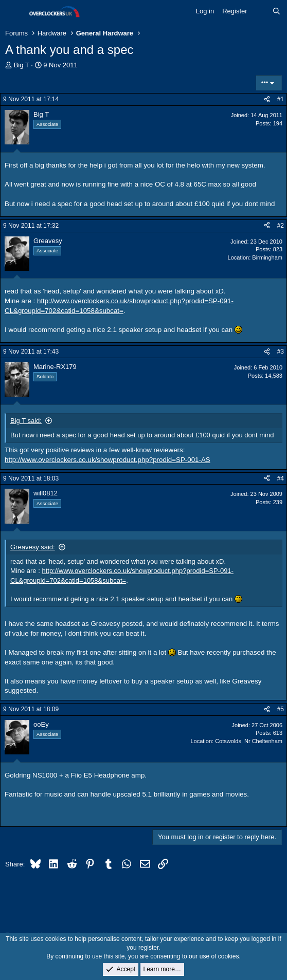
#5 (281, 709)
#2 (281, 226)
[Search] (276, 11)
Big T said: (26, 421)
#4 (281, 478)
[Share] (267, 99)
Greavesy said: (33, 547)
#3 (281, 352)
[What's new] (260, 11)
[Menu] (14, 12)
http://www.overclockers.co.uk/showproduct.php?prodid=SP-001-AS (107, 460)
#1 (281, 99)
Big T (22, 65)
